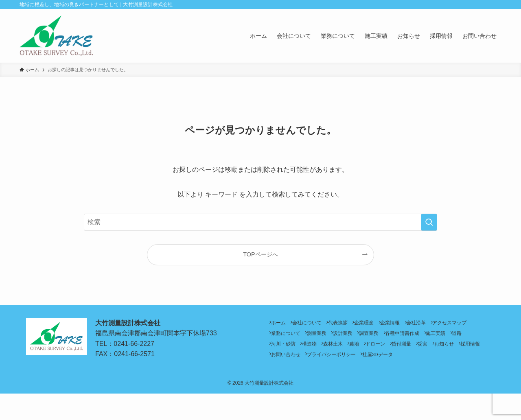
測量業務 (371, 338)
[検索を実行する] (429, 222)
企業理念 (383, 324)
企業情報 (414, 324)
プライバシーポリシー (455, 365)
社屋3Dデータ (289, 379)
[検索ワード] (260, 222)
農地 (426, 351)
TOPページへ (260, 254)
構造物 (370, 351)
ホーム (281, 324)
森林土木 (399, 351)
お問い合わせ (404, 365)
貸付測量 (284, 365)
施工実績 (284, 351)
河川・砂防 (339, 351)
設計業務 (402, 338)
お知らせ (337, 365)
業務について (335, 338)
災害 (310, 365)
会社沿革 (445, 324)
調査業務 (433, 338)
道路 (310, 351)
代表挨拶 (351, 324)
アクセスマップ (291, 338)
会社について (315, 324)
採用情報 (368, 365)
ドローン (452, 351)
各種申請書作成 (472, 338)
